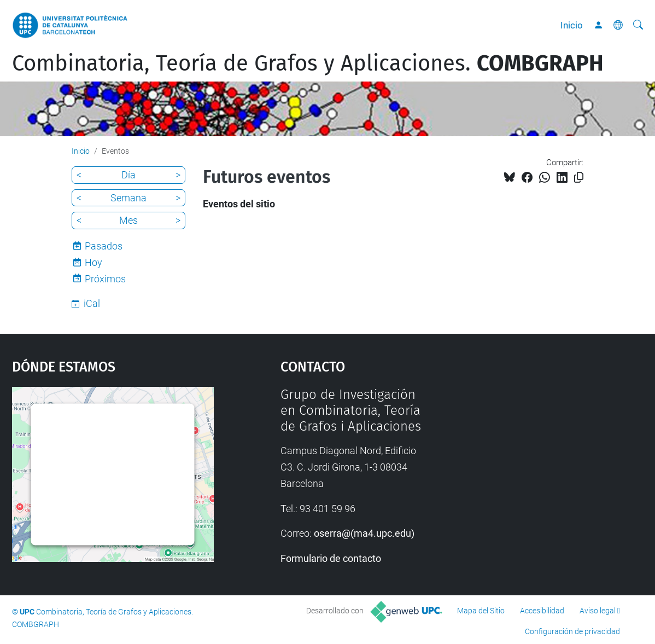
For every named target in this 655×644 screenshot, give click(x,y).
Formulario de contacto (331, 558)
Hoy (93, 262)
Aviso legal (598, 611)
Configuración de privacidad (572, 631)
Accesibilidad (542, 611)
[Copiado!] (579, 178)
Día (128, 175)
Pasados (104, 246)
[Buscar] (638, 25)
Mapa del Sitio (481, 611)
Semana (128, 198)
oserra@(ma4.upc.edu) (364, 533)
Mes (128, 220)
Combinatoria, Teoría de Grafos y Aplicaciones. (308, 63)
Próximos (105, 279)
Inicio (572, 25)
